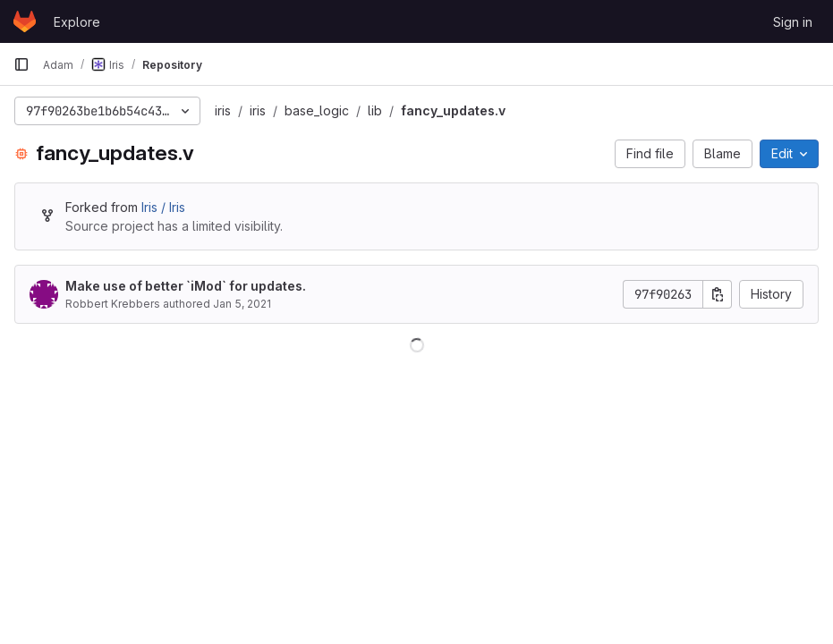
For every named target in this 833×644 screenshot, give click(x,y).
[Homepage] (25, 21)
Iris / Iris (163, 207)
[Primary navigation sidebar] (21, 64)
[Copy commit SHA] (718, 294)
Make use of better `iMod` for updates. (186, 286)
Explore (77, 22)
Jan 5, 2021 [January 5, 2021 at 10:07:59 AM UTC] (242, 304)
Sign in (793, 22)
